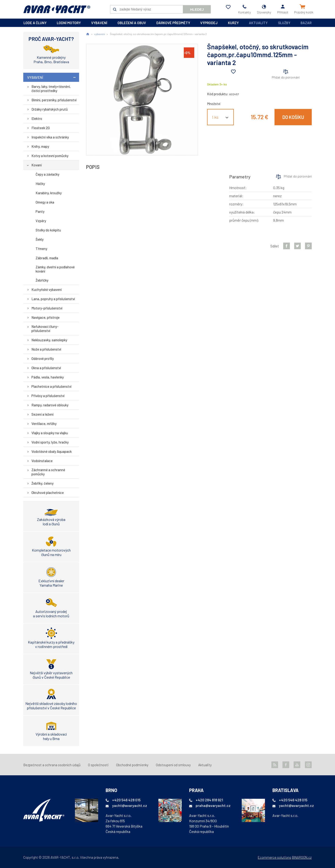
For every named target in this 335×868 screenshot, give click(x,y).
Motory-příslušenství (47, 308)
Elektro (37, 118)
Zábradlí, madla (47, 258)
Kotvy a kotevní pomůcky (50, 156)
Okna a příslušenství (46, 368)
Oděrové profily (43, 358)
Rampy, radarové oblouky (50, 405)
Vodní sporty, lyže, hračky (50, 442)
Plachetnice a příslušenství (51, 386)
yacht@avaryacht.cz (130, 805)
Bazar (306, 23)
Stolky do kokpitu (48, 230)
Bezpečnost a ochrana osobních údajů (52, 765)
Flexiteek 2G (41, 128)
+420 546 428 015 (126, 800)
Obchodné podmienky (132, 765)
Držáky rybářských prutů (50, 109)
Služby (284, 23)
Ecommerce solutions (275, 857)
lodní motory (69, 23)
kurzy (233, 23)
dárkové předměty (173, 23)
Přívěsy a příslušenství (48, 396)
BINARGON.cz (302, 857)
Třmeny (41, 249)
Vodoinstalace (42, 461)
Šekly (40, 239)
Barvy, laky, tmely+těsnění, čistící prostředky (51, 89)
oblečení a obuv (132, 23)
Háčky (40, 184)
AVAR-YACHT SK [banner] (57, 9)
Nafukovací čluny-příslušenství (45, 329)
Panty (40, 211)
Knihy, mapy (40, 146)
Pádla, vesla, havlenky (48, 377)
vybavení (99, 23)
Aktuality (258, 23)
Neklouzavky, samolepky (49, 340)
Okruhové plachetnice (48, 493)
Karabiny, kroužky (49, 193)
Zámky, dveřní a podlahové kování (55, 269)
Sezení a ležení (42, 414)
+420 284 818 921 (209, 800)
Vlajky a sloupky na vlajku (50, 433)
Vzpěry (41, 221)
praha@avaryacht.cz (213, 805)
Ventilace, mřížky (44, 424)
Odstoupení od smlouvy (173, 765)
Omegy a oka (45, 202)
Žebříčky (42, 280)
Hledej (197, 9)
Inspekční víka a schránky (50, 137)
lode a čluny (35, 23)
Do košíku (293, 117)
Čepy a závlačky (47, 174)
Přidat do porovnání (286, 77)
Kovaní (37, 165)
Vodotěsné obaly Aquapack (52, 451)
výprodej (209, 23)
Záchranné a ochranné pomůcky (48, 472)
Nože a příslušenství (46, 349)
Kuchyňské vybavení (47, 289)
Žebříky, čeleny (42, 483)
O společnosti (98, 765)
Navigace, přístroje (45, 317)
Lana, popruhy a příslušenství (53, 299)
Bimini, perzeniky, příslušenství (54, 100)
